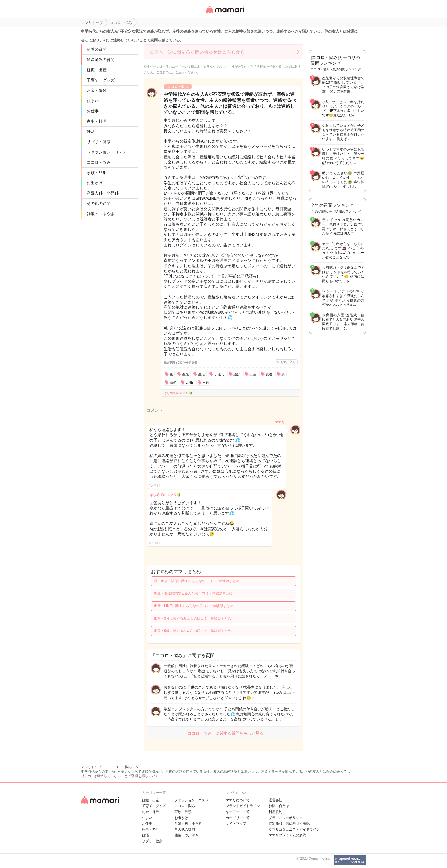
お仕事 (93, 111)
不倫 (206, 383)
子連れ (219, 374)
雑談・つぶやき (101, 214)
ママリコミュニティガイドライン (294, 829)
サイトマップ (236, 824)
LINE (189, 383)
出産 (253, 374)
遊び (237, 374)
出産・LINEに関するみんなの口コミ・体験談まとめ (194, 606)
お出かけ (95, 183)
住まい (93, 101)
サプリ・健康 (99, 142)
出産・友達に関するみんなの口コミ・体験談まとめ (193, 593)
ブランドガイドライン (243, 806)
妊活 (91, 131)
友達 (269, 374)
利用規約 (275, 812)
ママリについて (238, 800)
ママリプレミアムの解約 (287, 835)
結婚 (173, 383)
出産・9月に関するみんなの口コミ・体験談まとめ (193, 618)
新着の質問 (97, 49)
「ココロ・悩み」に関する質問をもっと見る (223, 733)
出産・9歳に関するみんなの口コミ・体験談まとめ (193, 631)
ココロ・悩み (99, 162)
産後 (186, 374)
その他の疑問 (99, 203)
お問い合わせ (279, 806)
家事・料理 (97, 121)
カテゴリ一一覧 (238, 818)
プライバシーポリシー (286, 818)
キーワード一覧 (238, 812)
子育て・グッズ (101, 80)
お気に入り (288, 362)
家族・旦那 (97, 173)
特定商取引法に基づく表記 (289, 824)
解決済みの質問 (101, 60)
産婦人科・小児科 (103, 193)
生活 (202, 374)
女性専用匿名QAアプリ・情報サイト (225, 13)
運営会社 (275, 800)
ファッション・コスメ (107, 152)
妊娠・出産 (97, 70)
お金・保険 (97, 90)
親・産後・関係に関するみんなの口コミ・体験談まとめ (197, 581)
